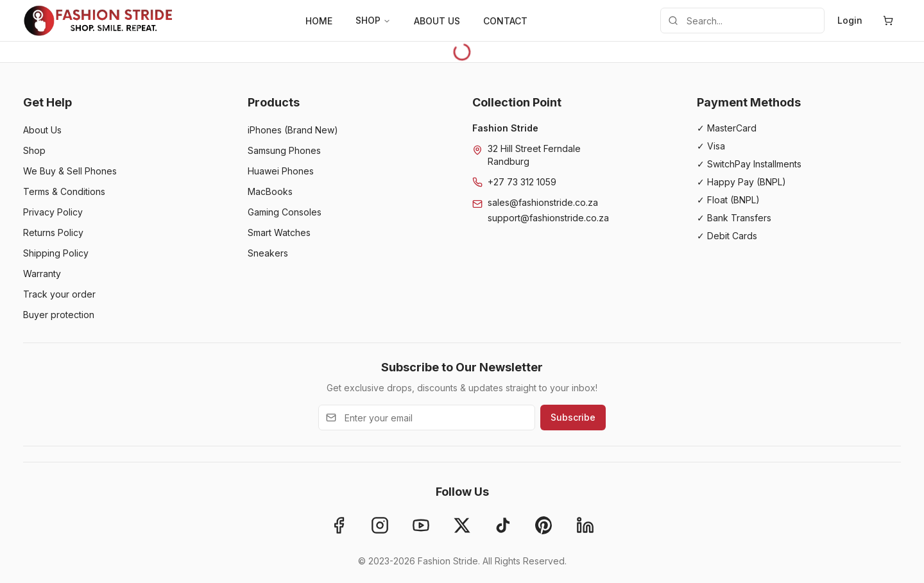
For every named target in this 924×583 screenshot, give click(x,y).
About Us (42, 130)
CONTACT (505, 21)
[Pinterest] (544, 525)
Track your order (59, 294)
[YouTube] (421, 525)
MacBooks (270, 191)
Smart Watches (279, 232)
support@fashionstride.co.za (548, 218)
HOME (319, 21)
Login (850, 20)
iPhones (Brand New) (293, 130)
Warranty (42, 274)
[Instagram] (380, 525)
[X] (462, 525)
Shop (34, 150)
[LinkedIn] (585, 525)
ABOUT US (437, 21)
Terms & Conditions (64, 191)
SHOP (373, 20)
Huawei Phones (281, 171)
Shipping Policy (56, 253)
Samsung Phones (284, 150)
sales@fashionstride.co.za (543, 202)
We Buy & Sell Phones (70, 171)
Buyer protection (59, 315)
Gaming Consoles (285, 212)
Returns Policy (53, 232)
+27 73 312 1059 (522, 182)
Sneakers (268, 253)
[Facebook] (339, 525)
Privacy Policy (53, 212)
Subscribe (573, 417)
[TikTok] (503, 525)
